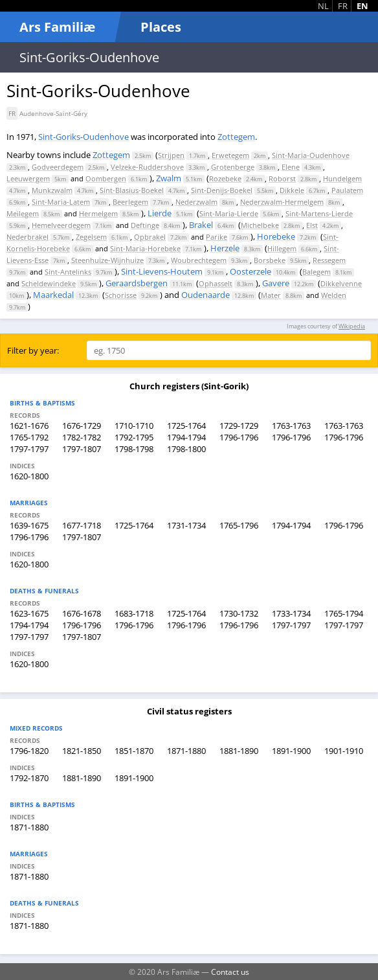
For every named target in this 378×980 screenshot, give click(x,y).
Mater (271, 295)
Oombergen (106, 178)
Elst (312, 225)
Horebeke (276, 236)
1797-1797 (29, 449)
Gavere (276, 283)
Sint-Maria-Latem (61, 202)
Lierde (160, 213)
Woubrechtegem (199, 260)
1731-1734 (186, 525)
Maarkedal (53, 295)
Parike (217, 237)
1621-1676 (29, 426)
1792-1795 (134, 437)
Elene (291, 167)
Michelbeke (260, 225)
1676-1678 (82, 613)
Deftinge (145, 225)
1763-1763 (291, 426)
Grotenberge (233, 167)
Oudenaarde (206, 295)
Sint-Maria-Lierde (229, 213)
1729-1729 (239, 426)
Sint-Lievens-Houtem (162, 271)
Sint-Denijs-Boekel (222, 190)
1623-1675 (29, 613)
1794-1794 (186, 437)
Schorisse (121, 295)
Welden (334, 295)
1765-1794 (344, 613)
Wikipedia (352, 326)
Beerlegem (130, 202)
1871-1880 (186, 751)
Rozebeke (225, 178)
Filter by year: (33, 350)
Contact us (230, 972)
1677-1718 (82, 525)
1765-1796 (239, 525)
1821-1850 (82, 751)
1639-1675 (29, 525)
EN (362, 6)
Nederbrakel (28, 237)
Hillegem (282, 248)
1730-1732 (239, 613)
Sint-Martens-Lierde (319, 213)
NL (323, 6)
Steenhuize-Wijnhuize (107, 260)
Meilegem (23, 213)
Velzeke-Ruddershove (147, 167)
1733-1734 (291, 613)
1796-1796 (239, 437)
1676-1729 (82, 426)
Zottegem (236, 137)
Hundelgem (342, 178)
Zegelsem (91, 237)
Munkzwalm (52, 190)
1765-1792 (29, 437)
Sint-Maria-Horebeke (145, 248)
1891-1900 (291, 751)
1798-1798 (134, 449)
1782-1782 (82, 437)
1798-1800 (186, 449)
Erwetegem (230, 155)
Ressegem (329, 260)
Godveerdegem (58, 167)
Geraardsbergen (137, 283)
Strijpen (171, 155)
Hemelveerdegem (61, 225)
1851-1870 (134, 751)
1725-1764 (186, 426)
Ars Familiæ (57, 27)
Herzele (225, 248)
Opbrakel (150, 237)
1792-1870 (29, 778)
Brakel (201, 225)
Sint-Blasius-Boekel (132, 190)
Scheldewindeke (49, 283)
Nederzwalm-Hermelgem (282, 202)
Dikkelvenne (341, 283)
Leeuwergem (28, 178)
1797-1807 (82, 449)
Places (161, 27)
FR (343, 6)
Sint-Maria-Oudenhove (311, 155)
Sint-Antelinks (68, 272)
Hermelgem (98, 213)
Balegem (317, 272)
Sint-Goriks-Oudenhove (83, 137)
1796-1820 (29, 751)
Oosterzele (250, 271)
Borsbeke (270, 260)
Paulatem (347, 190)
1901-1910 (344, 751)
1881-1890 (239, 751)
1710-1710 (134, 426)
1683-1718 (134, 613)
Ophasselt (216, 283)
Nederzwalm (196, 202)
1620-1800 (29, 476)
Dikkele (292, 190)
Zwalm (169, 178)
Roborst (282, 178)
